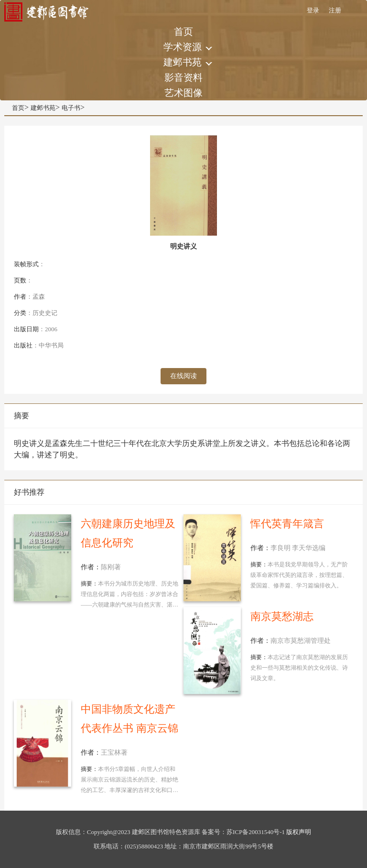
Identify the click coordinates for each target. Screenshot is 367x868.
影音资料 (183, 77)
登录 (313, 10)
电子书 (71, 108)
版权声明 (299, 832)
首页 (183, 32)
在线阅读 (183, 376)
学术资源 (183, 47)
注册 (335, 10)
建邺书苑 (183, 62)
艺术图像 (183, 93)
